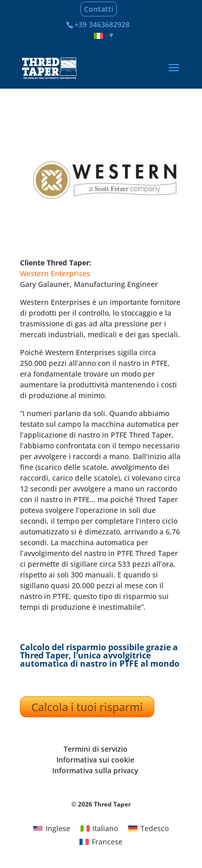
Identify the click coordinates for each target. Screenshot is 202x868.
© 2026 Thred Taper (101, 804)
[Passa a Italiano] (99, 828)
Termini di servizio (96, 749)
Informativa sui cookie (95, 760)
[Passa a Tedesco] (148, 828)
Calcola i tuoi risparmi (87, 707)
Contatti (99, 9)
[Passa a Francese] (101, 842)
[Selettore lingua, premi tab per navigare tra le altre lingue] (104, 35)
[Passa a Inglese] (52, 828)
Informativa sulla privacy (95, 770)
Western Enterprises (55, 273)
